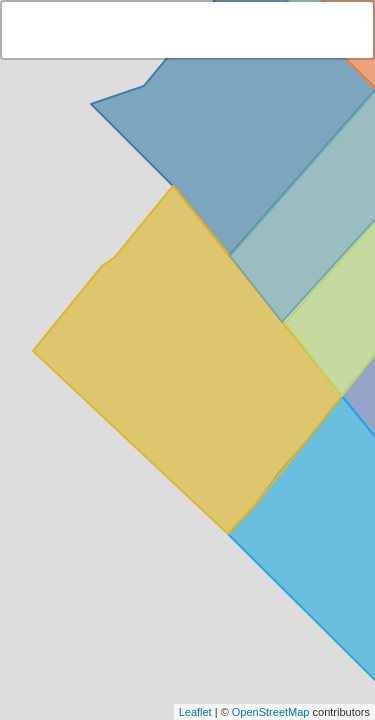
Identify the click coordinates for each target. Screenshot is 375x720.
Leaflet (195, 712)
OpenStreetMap (271, 712)
